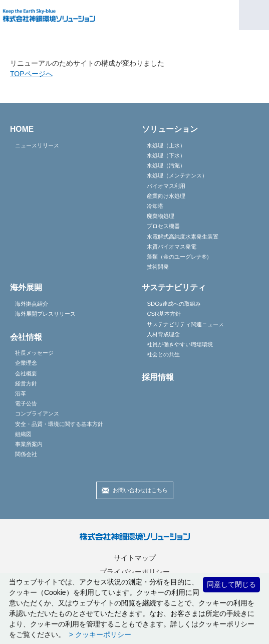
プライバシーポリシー (135, 572)
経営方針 (26, 383)
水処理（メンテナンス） (177, 175)
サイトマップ (135, 558)
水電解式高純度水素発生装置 (183, 237)
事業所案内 (29, 444)
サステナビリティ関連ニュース (185, 324)
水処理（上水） (166, 145)
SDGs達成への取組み (174, 304)
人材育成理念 (163, 334)
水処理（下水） (166, 155)
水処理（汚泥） (166, 165)
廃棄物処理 (161, 216)
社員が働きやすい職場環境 (180, 344)
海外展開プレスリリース (45, 314)
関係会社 (26, 454)
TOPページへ (31, 74)
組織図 (23, 434)
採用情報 (158, 377)
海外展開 (26, 287)
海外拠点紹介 (32, 304)
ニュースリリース (37, 145)
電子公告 (26, 403)
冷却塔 (155, 206)
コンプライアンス (37, 413)
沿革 (21, 393)
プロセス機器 (163, 226)
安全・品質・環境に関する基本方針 (59, 424)
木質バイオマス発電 (172, 247)
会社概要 (26, 373)
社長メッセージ (34, 353)
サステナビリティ (174, 287)
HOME (22, 129)
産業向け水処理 (166, 196)
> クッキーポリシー (99, 634)
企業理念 (26, 363)
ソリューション (170, 129)
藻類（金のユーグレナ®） (179, 257)
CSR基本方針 (164, 314)
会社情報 (26, 337)
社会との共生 (163, 354)
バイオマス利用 (166, 186)
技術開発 (158, 267)
